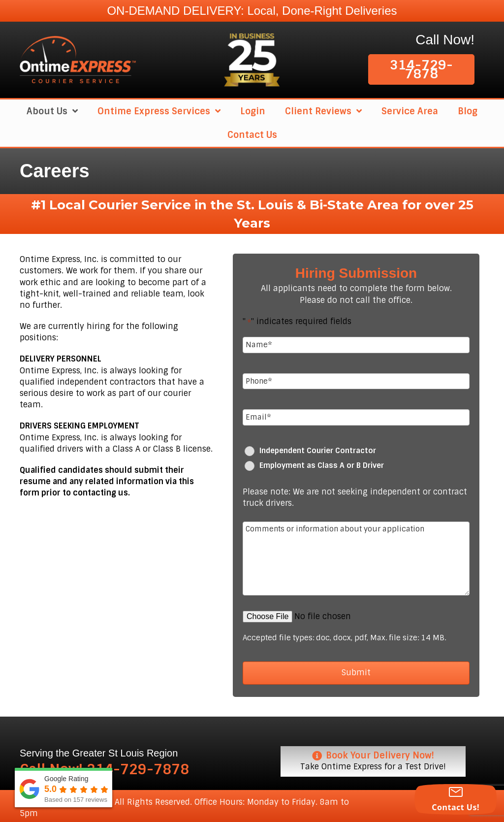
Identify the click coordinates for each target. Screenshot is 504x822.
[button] (421, 69)
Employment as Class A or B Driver (322, 464)
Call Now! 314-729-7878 (104, 767)
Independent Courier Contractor (318, 449)
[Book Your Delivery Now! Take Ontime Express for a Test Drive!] (373, 759)
